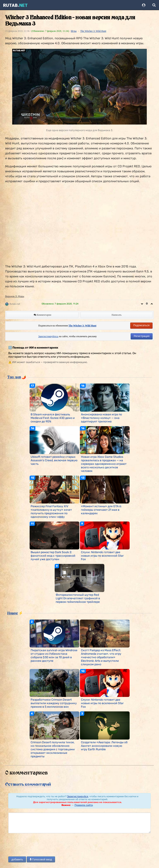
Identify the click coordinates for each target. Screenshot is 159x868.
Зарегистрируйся (78, 796)
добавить (17, 859)
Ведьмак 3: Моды (15, 296)
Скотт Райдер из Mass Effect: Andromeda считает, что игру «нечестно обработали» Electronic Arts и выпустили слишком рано (101, 657)
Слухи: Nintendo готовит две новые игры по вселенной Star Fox (102, 556)
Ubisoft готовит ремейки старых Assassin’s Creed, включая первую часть (54, 460)
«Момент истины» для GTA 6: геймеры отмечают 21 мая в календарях (101, 510)
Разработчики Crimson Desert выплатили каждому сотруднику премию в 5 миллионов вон (54, 703)
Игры (74, 31)
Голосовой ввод (41, 859)
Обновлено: (60, 304)
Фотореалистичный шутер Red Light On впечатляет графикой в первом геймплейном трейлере (78, 598)
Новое (12, 613)
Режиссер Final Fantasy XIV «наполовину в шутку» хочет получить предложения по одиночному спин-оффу (51, 512)
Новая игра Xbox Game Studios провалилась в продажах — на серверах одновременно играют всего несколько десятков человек (104, 464)
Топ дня (14, 377)
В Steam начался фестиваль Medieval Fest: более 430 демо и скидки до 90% (53, 418)
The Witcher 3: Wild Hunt (93, 31)
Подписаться (141, 325)
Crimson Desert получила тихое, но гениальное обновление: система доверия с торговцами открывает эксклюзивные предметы (53, 749)
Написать (117, 315)
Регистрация (142, 336)
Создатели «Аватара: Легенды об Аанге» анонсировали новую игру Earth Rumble (104, 746)
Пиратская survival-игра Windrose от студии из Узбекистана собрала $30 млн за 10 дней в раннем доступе (54, 656)
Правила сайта (84, 805)
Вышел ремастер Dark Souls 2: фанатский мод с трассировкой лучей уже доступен (53, 556)
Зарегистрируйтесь (48, 336)
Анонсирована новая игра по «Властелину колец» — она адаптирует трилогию (101, 418)
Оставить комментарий (28, 784)
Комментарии (43, 315)
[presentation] (40, 845)
